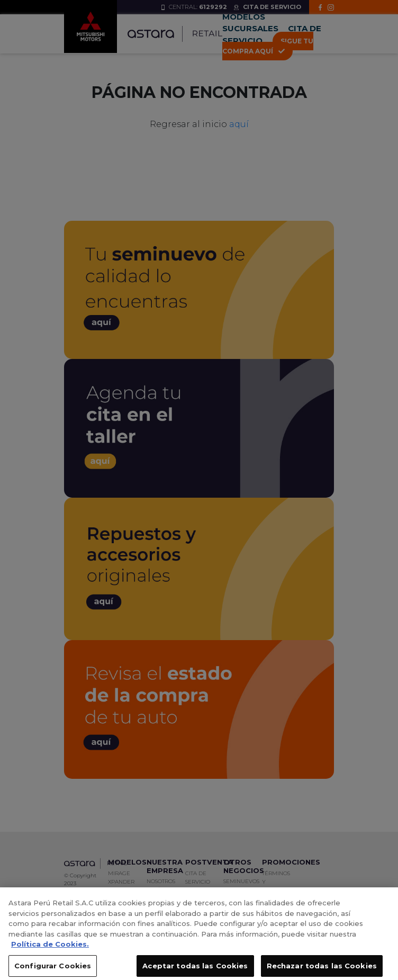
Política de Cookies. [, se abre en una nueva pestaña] (50, 948)
